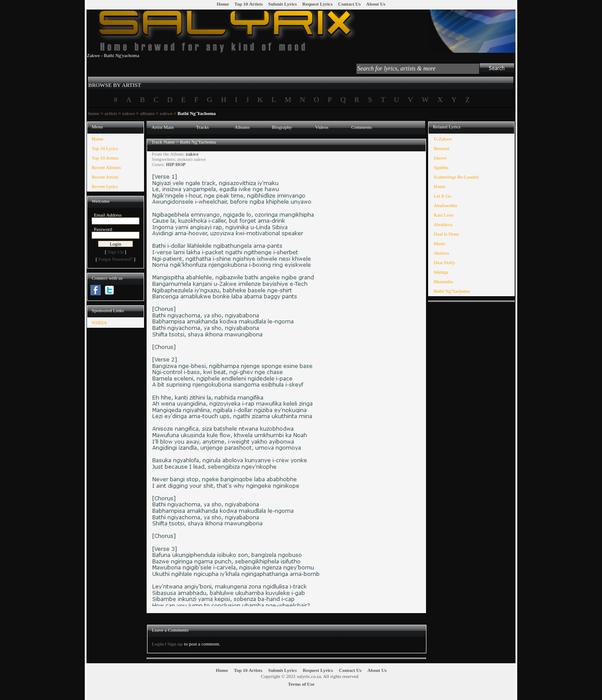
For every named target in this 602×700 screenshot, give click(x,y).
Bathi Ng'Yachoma (198, 142)
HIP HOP (176, 164)
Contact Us (349, 4)
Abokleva (443, 224)
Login (158, 644)
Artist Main (162, 127)
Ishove (440, 158)
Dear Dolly (444, 262)
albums (147, 113)
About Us (376, 4)
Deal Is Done (446, 234)
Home (223, 4)
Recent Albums (106, 167)
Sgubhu (441, 167)
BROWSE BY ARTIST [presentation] (115, 85)
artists (110, 113)
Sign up (175, 644)
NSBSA (99, 323)
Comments (362, 127)
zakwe (128, 113)
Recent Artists (105, 177)
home (94, 113)
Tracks (202, 127)
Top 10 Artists (249, 4)
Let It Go (442, 196)
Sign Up (115, 252)
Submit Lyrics (282, 4)
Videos (322, 127)
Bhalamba (443, 281)
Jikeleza (441, 253)
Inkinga (441, 272)
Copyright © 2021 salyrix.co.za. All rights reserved (310, 676)
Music (440, 243)
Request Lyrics (317, 4)
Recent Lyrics (105, 186)
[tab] (115, 81)
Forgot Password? (116, 259)
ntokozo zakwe (192, 159)
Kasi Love (444, 215)
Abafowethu (445, 205)
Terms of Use (301, 684)
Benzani (442, 148)
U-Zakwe (443, 139)
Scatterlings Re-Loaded (456, 177)
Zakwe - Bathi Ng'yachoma (113, 55)
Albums (242, 127)
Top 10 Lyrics (105, 148)
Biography (282, 127)
